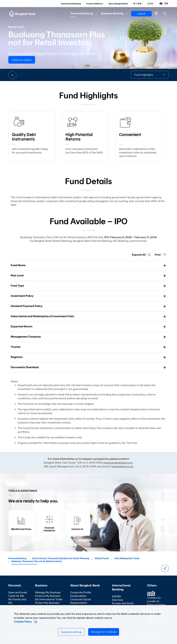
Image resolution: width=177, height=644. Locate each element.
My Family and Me (17, 601)
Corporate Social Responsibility (80, 601)
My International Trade (49, 599)
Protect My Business (47, 603)
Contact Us (154, 598)
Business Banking (112, 13)
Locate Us (153, 601)
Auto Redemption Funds (127, 558)
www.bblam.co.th (123, 466)
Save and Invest (18, 592)
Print (158, 255)
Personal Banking (82, 13)
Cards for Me (16, 596)
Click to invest (22, 60)
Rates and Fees (156, 605)
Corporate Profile (81, 592)
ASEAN (116, 596)
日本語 (150, 4)
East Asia (117, 600)
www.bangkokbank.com (118, 463)
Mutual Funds (102, 558)
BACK (12, 75)
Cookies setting (71, 632)
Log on (141, 14)
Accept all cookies (104, 632)
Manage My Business (48, 592)
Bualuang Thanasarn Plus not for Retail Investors (37, 561)
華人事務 (137, 4)
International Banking (71, 4)
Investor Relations (95, 4)
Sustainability (78, 596)
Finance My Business (48, 596)
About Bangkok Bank (118, 4)
